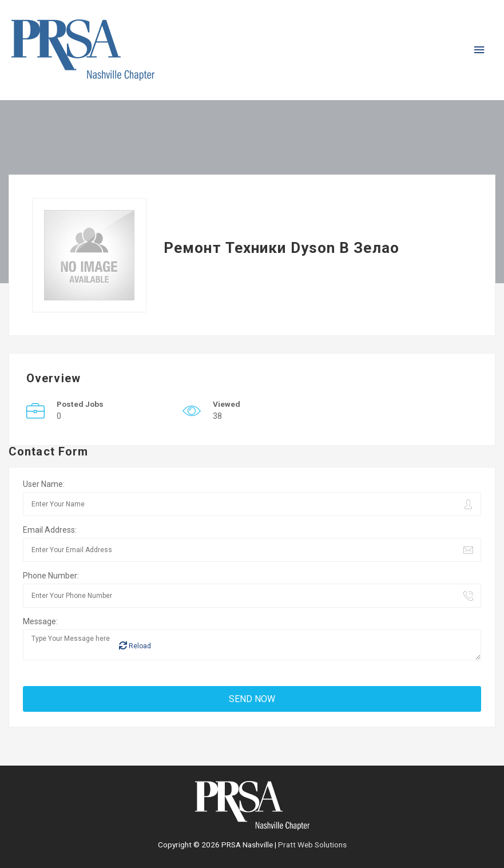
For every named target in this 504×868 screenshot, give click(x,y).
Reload (135, 646)
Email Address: (50, 530)
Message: (40, 621)
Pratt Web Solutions (312, 845)
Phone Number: (51, 576)
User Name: (44, 484)
